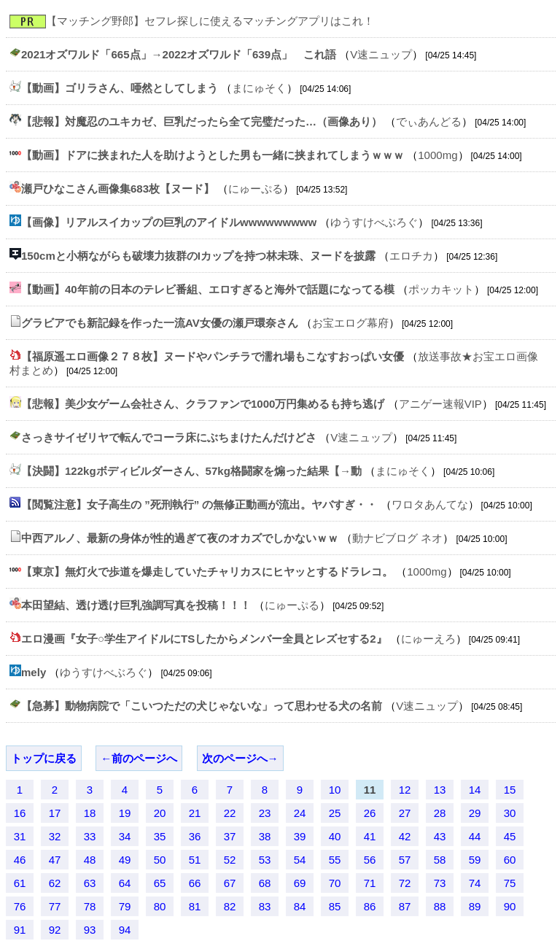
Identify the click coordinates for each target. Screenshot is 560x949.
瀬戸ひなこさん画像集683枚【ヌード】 (118, 189)
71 (370, 883)
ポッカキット (441, 289)
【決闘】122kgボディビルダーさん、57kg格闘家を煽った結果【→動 (191, 471)
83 (265, 906)
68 (265, 883)
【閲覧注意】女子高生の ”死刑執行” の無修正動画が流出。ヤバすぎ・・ (199, 504)
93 (90, 930)
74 (475, 883)
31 (20, 836)
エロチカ (411, 256)
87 (405, 906)
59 (475, 860)
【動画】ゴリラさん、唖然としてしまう (120, 88)
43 (440, 836)
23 (265, 813)
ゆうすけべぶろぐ (374, 222)
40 (335, 836)
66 (195, 883)
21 (195, 813)
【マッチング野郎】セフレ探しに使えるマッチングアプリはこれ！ (210, 21)
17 (55, 813)
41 (370, 836)
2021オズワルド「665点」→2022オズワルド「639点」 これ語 (179, 54)
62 (55, 883)
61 (20, 883)
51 (195, 860)
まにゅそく (259, 88)
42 (405, 836)
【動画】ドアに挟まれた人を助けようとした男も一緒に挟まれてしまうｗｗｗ (213, 155)
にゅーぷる (256, 189)
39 (300, 836)
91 (20, 930)
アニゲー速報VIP (440, 404)
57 (405, 860)
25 (335, 813)
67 (230, 883)
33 (90, 836)
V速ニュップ (381, 54)
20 (160, 813)
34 (125, 836)
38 (265, 836)
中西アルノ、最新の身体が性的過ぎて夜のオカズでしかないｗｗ (180, 538)
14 (475, 790)
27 (405, 813)
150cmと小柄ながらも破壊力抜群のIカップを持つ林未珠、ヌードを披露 (198, 256)
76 (20, 906)
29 (475, 813)
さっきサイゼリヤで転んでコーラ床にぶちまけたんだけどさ (169, 437)
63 (90, 883)
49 (125, 860)
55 (335, 860)
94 (125, 930)
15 (510, 790)
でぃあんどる (429, 121)
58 (440, 860)
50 (160, 860)
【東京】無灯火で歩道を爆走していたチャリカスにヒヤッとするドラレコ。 (207, 572)
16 (20, 813)
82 (230, 906)
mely (34, 672)
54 (300, 860)
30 (510, 813)
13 (440, 790)
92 (55, 930)
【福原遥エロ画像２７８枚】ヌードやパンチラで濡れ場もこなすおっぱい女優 (213, 356)
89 (475, 906)
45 (510, 836)
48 (90, 860)
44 (475, 836)
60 (510, 860)
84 (300, 906)
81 (195, 906)
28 (440, 813)
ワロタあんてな (430, 504)
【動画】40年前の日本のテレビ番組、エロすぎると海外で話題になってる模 (208, 289)
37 (230, 836)
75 (510, 883)
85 (335, 906)
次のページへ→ (240, 758)
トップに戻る (44, 758)
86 (370, 906)
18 (90, 813)
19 (125, 813)
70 (335, 883)
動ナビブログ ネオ (397, 538)
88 (440, 906)
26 (370, 813)
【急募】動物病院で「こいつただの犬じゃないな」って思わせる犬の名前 (202, 706)
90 (510, 906)
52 (230, 860)
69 (300, 883)
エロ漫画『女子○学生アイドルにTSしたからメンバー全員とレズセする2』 (204, 639)
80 (160, 906)
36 (195, 836)
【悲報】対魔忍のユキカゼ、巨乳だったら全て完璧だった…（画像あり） (202, 121)
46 (20, 860)
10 (335, 790)
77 (55, 906)
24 (300, 813)
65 (160, 883)
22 (230, 813)
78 (90, 906)
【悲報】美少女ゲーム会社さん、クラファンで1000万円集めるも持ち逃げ (203, 404)
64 (125, 883)
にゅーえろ (428, 639)
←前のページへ (139, 758)
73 (440, 883)
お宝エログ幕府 (350, 323)
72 (405, 883)
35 (160, 836)
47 (55, 860)
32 (55, 836)
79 (125, 906)
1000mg (437, 155)
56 (370, 860)
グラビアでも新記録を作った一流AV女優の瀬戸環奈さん (160, 323)
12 (405, 790)
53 (265, 860)
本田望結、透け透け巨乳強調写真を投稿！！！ (136, 605)
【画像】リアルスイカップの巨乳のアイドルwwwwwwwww (169, 222)
